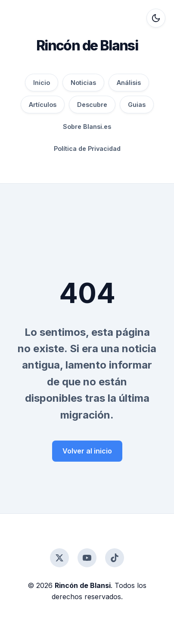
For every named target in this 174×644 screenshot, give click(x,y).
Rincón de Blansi (87, 45)
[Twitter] (59, 558)
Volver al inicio (87, 451)
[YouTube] (87, 558)
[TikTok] (115, 558)
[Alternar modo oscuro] (156, 18)
